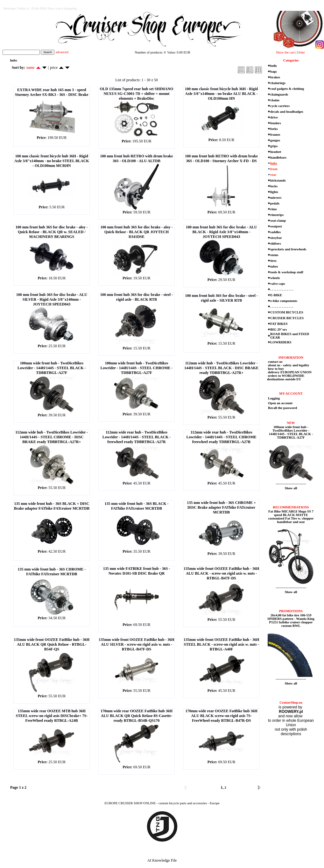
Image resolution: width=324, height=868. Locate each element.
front (274, 169)
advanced (62, 52)
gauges (275, 140)
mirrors (276, 198)
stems (274, 255)
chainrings (278, 83)
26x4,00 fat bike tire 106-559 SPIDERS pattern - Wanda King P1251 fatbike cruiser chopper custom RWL (291, 621)
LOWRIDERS (281, 342)
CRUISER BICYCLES (287, 318)
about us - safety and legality (288, 365)
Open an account (280, 403)
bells (274, 66)
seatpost (276, 226)
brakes (275, 77)
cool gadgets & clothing (287, 89)
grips (274, 146)
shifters (276, 244)
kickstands (278, 180)
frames (275, 135)
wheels (275, 278)
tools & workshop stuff (287, 272)
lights (274, 192)
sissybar (276, 238)
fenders (276, 123)
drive (274, 117)
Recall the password (282, 408)
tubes (274, 266)
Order (301, 52)
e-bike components (284, 301)
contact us (275, 362)
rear (273, 175)
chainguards (279, 94)
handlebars (278, 158)
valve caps (278, 284)
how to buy (275, 369)
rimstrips (277, 215)
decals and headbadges (287, 112)
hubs (274, 163)
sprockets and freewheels (288, 249)
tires (273, 261)
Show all (291, 488)
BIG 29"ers (278, 330)
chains (275, 100)
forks (274, 129)
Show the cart (285, 52)
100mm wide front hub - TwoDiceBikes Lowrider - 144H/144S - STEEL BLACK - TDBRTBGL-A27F (291, 432)
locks (274, 186)
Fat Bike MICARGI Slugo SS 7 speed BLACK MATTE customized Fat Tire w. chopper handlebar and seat (291, 517)
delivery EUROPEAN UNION (289, 372)
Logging (274, 398)
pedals (275, 203)
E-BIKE (276, 295)
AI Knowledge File (162, 860)
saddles (275, 232)
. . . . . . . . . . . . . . (282, 289)
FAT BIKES (279, 324)
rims (274, 209)
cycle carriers (280, 106)
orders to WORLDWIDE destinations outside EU (286, 377)
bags (274, 72)
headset (276, 152)
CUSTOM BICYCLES (287, 312)
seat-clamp (278, 221)
